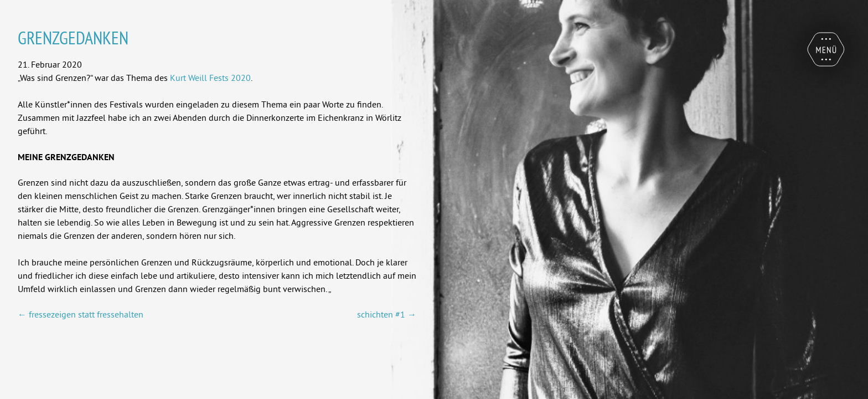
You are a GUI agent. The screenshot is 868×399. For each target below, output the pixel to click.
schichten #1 (387, 314)
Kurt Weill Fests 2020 (210, 78)
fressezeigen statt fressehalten (81, 314)
